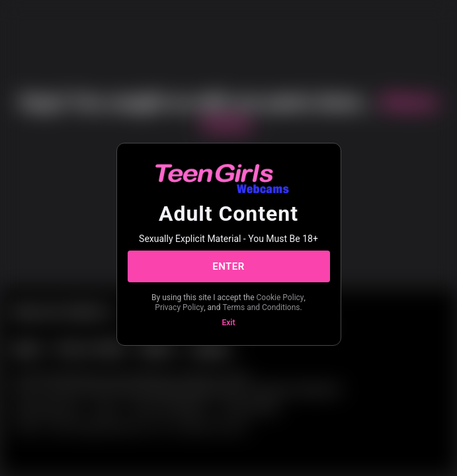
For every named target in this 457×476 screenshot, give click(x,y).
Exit (229, 323)
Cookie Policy (280, 297)
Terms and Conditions (261, 307)
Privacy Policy (179, 307)
